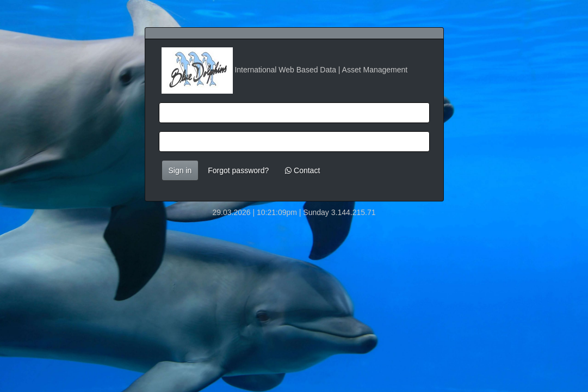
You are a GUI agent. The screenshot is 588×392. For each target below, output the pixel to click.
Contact (302, 170)
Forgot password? (238, 170)
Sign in (180, 170)
